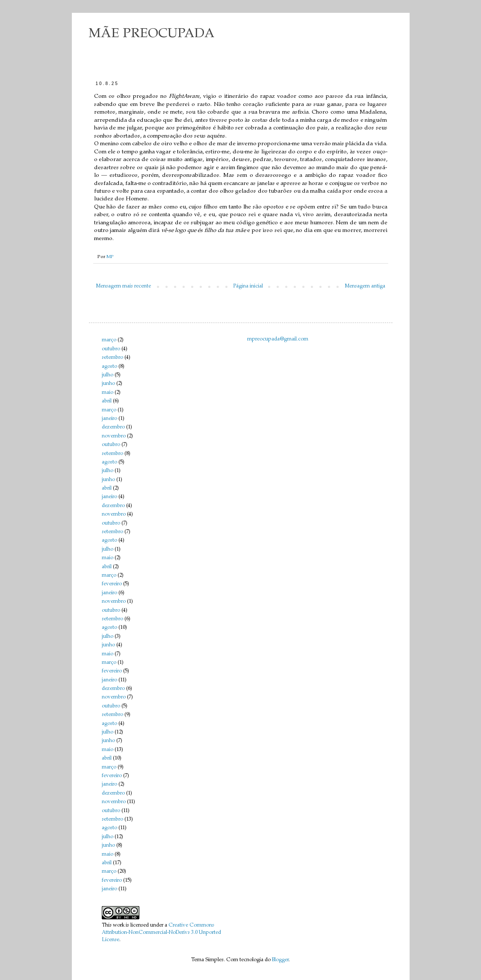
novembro (114, 436)
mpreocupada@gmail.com (278, 339)
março (109, 340)
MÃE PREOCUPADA (152, 34)
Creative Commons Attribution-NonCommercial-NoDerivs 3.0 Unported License (161, 933)
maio (108, 393)
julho (108, 375)
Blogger (280, 960)
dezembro (113, 427)
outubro (111, 349)
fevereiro (112, 584)
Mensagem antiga (365, 286)
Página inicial (248, 286)
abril (107, 401)
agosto (109, 367)
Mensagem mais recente (124, 286)
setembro (112, 358)
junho (108, 384)
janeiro (109, 419)
